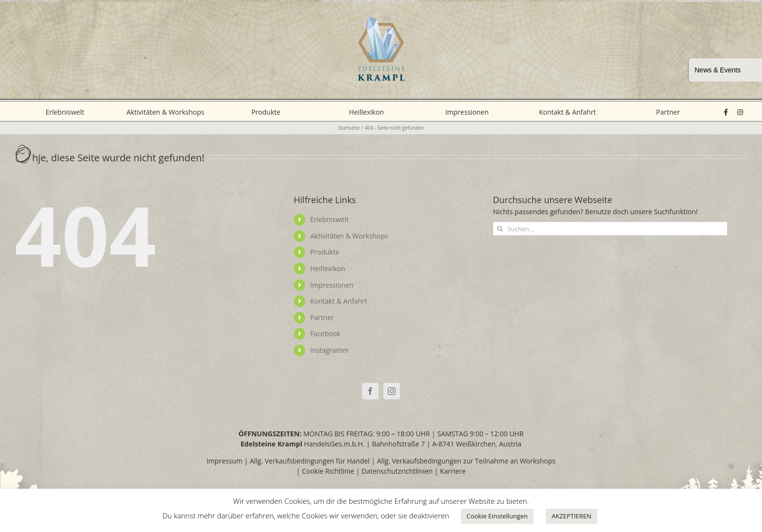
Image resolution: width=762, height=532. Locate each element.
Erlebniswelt (329, 219)
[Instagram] (392, 391)
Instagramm (329, 350)
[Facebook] (370, 391)
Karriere (453, 471)
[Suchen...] (610, 229)
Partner (322, 317)
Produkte (325, 252)
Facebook (325, 334)
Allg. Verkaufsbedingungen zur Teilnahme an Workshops (466, 461)
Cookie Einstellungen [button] (497, 516)
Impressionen (332, 285)
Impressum (225, 461)
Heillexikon (328, 268)
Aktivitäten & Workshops (349, 236)
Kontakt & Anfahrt (338, 301)
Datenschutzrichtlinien (397, 471)
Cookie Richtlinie (328, 471)
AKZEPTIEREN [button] (571, 516)
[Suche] (500, 229)
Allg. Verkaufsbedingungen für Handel (310, 461)
